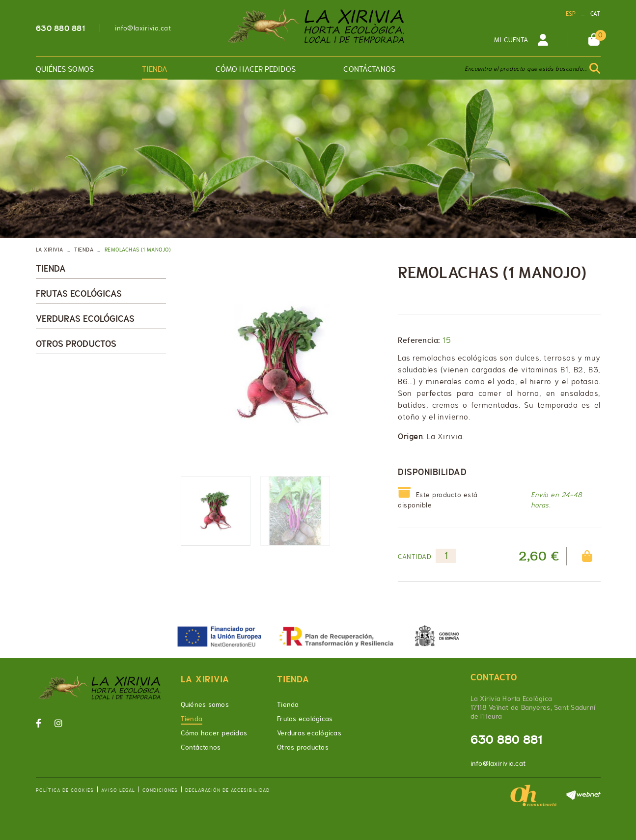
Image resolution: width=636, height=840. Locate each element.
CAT (595, 14)
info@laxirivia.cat (143, 28)
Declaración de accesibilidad (227, 790)
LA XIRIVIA (50, 250)
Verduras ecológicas (85, 319)
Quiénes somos (205, 704)
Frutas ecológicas (79, 294)
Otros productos (76, 344)
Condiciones (160, 790)
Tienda (84, 250)
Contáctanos (201, 747)
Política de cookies (65, 790)
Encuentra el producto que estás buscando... (526, 69)
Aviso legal (118, 790)
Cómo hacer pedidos (214, 733)
